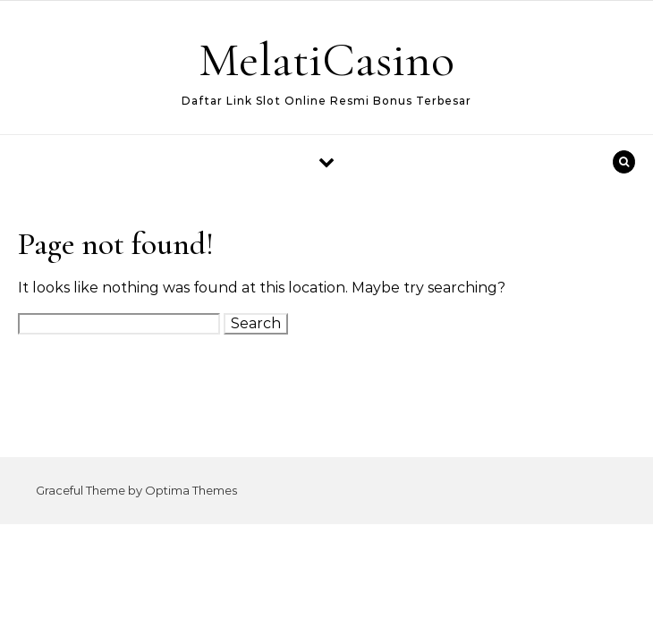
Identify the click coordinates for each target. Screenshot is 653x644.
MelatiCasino (326, 59)
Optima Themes (191, 490)
